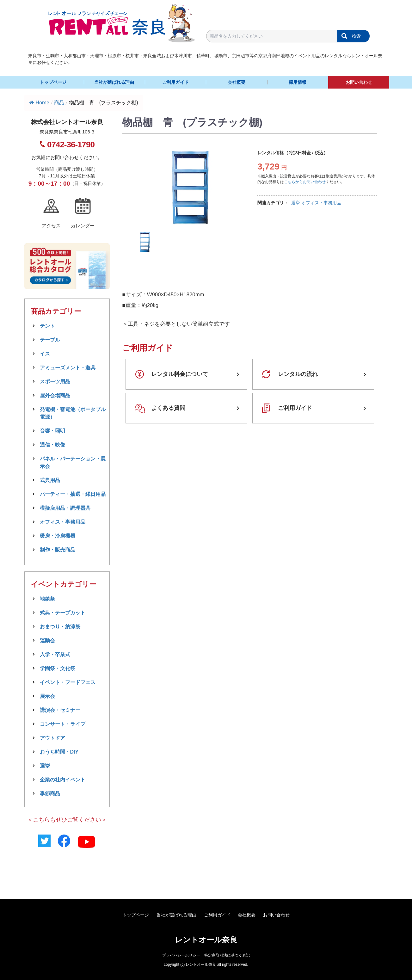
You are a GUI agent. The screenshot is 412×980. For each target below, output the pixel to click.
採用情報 (298, 82)
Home (39, 103)
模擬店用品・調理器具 (65, 508)
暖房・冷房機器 (58, 536)
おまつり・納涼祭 (60, 627)
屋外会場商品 (55, 395)
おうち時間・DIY (59, 752)
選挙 (296, 203)
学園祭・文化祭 (58, 668)
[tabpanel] (190, 187)
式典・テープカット (63, 613)
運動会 (47, 641)
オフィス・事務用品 (321, 203)
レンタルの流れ (298, 374)
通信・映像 (52, 445)
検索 (356, 36)
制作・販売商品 (58, 550)
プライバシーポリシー (181, 955)
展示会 (47, 696)
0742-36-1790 (71, 145)
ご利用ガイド (175, 82)
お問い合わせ (359, 82)
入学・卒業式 (55, 654)
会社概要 (237, 82)
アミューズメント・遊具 (68, 368)
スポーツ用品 (55, 382)
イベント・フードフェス (68, 682)
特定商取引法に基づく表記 (227, 955)
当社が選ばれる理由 (114, 82)
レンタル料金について (180, 374)
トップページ (53, 82)
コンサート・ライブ (63, 724)
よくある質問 (168, 408)
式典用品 (50, 480)
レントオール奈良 (206, 940)
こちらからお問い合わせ (305, 182)
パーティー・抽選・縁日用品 (73, 494)
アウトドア (52, 738)
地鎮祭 (47, 599)
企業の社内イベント (63, 780)
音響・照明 (52, 431)
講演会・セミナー (60, 710)
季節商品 (50, 794)
